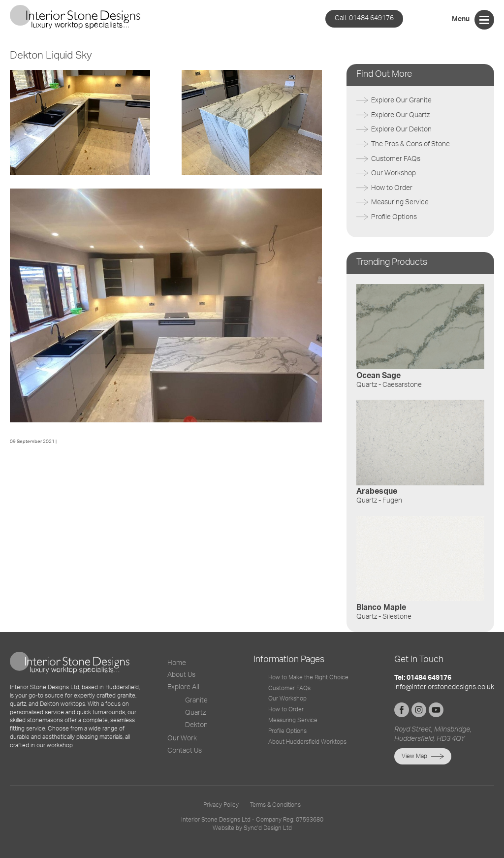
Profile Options (394, 217)
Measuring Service (400, 202)
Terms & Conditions (275, 805)
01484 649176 (364, 18)
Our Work (182, 738)
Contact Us (185, 751)
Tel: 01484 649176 (423, 678)
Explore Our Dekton (401, 129)
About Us (181, 675)
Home (177, 663)
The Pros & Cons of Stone (410, 144)
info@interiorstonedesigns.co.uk (444, 687)
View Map (414, 756)
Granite (196, 700)
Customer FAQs (396, 159)
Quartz (195, 713)
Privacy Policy (221, 805)
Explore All (183, 687)
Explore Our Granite (401, 100)
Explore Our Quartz (400, 115)
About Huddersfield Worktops (307, 742)
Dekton (196, 725)
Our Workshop (394, 173)
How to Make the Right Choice (308, 677)
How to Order (392, 188)
